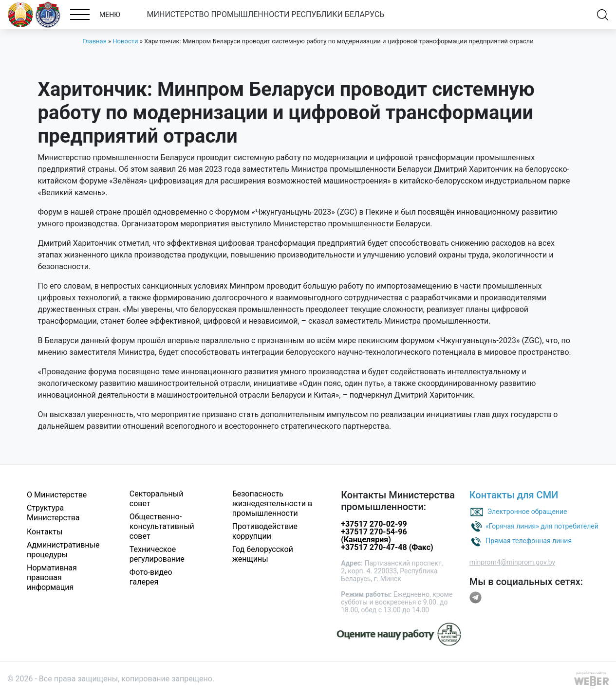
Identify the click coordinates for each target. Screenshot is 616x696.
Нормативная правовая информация (52, 577)
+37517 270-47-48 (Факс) (387, 547)
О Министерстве (57, 495)
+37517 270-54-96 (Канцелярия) (374, 536)
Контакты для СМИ (514, 495)
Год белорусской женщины (263, 554)
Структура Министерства (53, 513)
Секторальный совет (157, 499)
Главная (94, 41)
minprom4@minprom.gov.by (512, 562)
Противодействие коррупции (265, 531)
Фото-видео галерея (151, 577)
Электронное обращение (527, 511)
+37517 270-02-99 (374, 524)
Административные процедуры (63, 550)
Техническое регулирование (157, 554)
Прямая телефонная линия (529, 540)
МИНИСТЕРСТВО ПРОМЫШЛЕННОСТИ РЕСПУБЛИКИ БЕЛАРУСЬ (266, 14)
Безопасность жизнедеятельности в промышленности (272, 504)
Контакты (45, 532)
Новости (125, 41)
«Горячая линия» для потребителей (542, 526)
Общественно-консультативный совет (162, 526)
